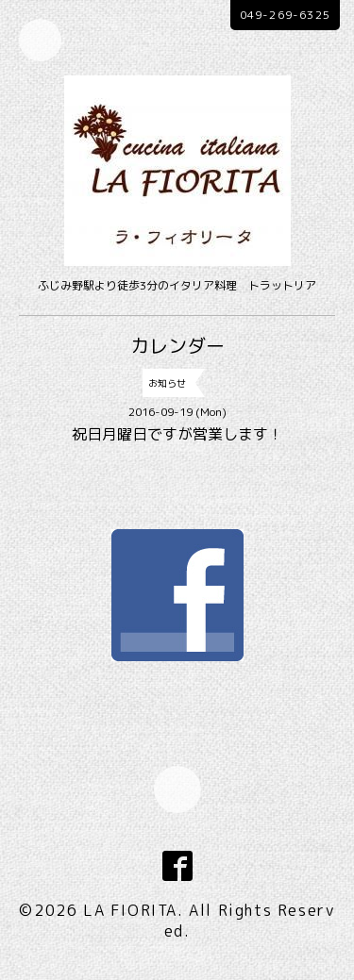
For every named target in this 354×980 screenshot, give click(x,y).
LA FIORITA (130, 910)
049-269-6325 (285, 15)
